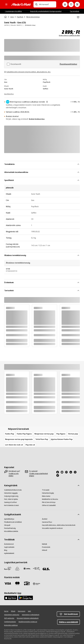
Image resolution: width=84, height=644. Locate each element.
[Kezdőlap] (6, 17)
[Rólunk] (13, 611)
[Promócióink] (46, 547)
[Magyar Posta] (8, 569)
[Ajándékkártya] (9, 519)
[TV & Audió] (46, 490)
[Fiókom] (65, 4)
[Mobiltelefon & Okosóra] (50, 499)
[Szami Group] (17, 569)
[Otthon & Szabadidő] (49, 505)
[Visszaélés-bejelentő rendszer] (52, 528)
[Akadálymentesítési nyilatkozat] (28, 622)
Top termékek (74, 11)
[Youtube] (63, 472)
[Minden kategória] (6, 4)
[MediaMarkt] (21, 4)
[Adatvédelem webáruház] (12, 615)
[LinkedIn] (72, 472)
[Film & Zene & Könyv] (49, 502)
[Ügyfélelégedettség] (10, 622)
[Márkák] (45, 544)
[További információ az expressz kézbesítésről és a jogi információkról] (47, 102)
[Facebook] (59, 472)
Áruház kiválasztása (37, 119)
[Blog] (6, 550)
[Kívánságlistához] (71, 4)
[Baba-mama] (46, 496)
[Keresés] (36, 4)
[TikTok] (59, 475)
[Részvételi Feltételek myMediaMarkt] (28, 618)
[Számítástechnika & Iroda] (13, 490)
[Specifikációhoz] (9, 94)
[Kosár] (77, 4)
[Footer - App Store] (11, 598)
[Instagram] (67, 472)
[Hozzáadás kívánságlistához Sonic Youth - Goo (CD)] (78, 17)
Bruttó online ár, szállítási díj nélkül (69, 36)
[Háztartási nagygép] (11, 493)
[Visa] (8, 583)
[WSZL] (27, 569)
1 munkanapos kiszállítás (13, 11)
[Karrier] (6, 611)
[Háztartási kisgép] (48, 493)
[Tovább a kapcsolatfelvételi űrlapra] (41, 475)
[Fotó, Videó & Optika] (11, 499)
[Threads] (76, 472)
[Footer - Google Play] (26, 598)
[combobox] (47, 4)
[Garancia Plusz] (47, 522)
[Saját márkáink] (9, 547)
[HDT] (37, 569)
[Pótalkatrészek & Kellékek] (13, 522)
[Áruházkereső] (9, 544)
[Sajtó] (29, 611)
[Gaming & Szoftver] (10, 502)
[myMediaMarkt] (9, 553)
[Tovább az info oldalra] (16, 475)
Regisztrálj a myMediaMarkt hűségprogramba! (46, 11)
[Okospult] (7, 525)
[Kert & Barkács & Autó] (11, 505)
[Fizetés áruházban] (37, 584)
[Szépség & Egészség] (11, 496)
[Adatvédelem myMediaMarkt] (31, 615)
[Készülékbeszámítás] (11, 531)
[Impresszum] (22, 611)
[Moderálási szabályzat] (11, 625)
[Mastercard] (17, 583)
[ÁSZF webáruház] (9, 618)
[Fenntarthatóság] (10, 528)
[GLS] (46, 569)
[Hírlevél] (45, 550)
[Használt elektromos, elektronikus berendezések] (59, 525)
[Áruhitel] (45, 519)
